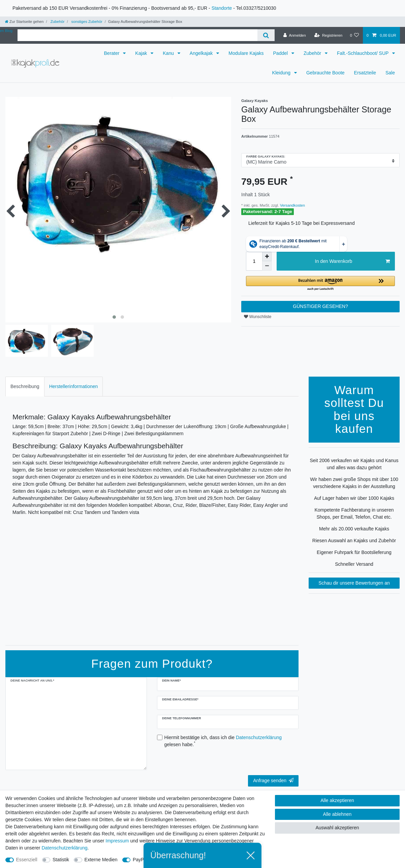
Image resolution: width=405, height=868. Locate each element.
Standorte (222, 8)
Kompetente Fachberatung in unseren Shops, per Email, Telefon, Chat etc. (354, 513)
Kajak (142, 53)
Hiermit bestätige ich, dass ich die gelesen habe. (223, 741)
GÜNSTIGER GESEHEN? (320, 306)
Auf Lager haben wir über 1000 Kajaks (354, 498)
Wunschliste (258, 317)
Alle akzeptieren (337, 800)
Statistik (61, 860)
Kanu (169, 53)
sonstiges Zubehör (86, 22)
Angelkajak (202, 53)
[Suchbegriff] (137, 35)
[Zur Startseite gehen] (24, 22)
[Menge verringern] (267, 266)
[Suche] (266, 35)
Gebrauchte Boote (325, 73)
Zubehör (57, 22)
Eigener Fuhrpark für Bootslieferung (354, 552)
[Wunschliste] (354, 35)
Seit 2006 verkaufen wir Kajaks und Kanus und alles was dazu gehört (354, 464)
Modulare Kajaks (246, 53)
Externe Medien (101, 860)
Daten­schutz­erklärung (64, 848)
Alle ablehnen (337, 814)
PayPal (140, 860)
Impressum (117, 841)
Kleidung (282, 73)
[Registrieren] (328, 35)
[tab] (25, 387)
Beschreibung (25, 386)
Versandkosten (292, 205)
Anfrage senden (273, 780)
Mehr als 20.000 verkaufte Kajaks (354, 529)
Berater (113, 53)
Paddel (281, 53)
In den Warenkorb (352, 262)
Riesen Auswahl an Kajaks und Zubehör (354, 541)
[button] (320, 284)
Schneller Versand (354, 564)
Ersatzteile (365, 73)
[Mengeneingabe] (254, 261)
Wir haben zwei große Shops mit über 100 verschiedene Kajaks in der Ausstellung (354, 483)
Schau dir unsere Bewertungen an (354, 583)
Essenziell (27, 860)
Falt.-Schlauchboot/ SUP (363, 53)
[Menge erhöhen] (267, 256)
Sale (390, 73)
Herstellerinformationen (74, 386)
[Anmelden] (295, 35)
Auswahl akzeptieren (337, 828)
